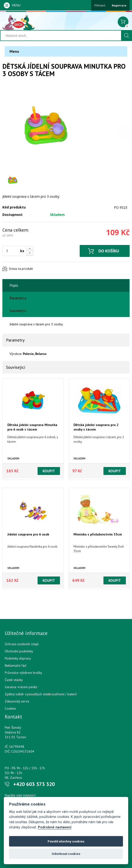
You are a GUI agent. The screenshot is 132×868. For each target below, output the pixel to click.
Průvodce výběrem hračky (23, 673)
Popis (14, 285)
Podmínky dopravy (18, 658)
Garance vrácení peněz (21, 687)
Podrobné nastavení (55, 827)
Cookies (10, 708)
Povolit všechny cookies (66, 841)
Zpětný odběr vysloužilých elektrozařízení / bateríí (41, 694)
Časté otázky (14, 680)
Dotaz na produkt (21, 269)
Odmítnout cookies (66, 854)
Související (18, 311)
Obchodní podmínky (19, 651)
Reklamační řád (15, 665)
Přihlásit (100, 5)
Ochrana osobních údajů (22, 644)
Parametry (18, 298)
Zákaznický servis (17, 701)
